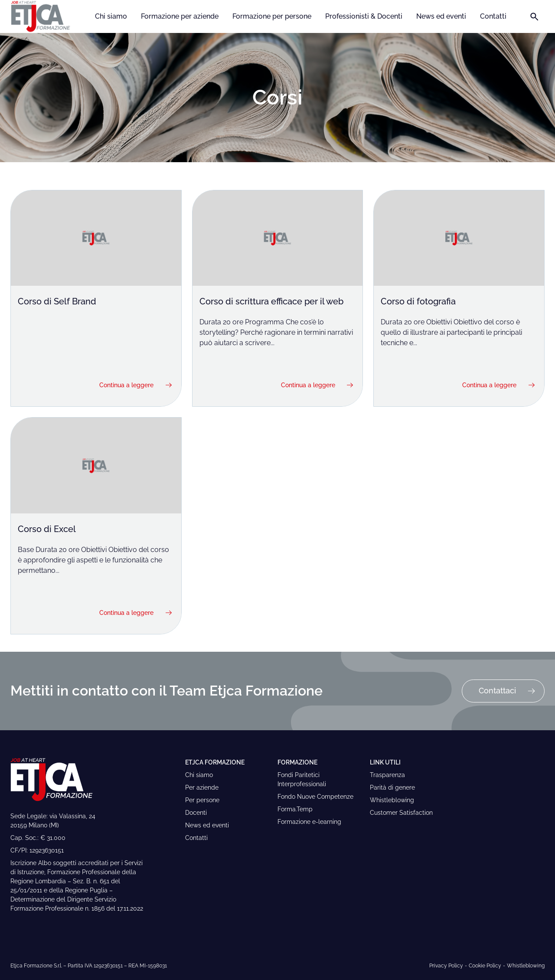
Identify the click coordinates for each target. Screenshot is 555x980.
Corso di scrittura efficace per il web (271, 301)
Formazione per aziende (180, 16)
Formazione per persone (272, 16)
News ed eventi (441, 16)
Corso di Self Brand (57, 301)
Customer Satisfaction (401, 813)
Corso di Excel (47, 529)
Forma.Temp (295, 809)
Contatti (493, 16)
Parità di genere (392, 787)
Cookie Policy (485, 966)
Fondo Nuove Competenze (315, 797)
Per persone (202, 800)
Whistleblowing (392, 800)
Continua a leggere (136, 385)
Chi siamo (111, 16)
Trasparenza (387, 775)
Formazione (297, 762)
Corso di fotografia (418, 301)
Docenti (196, 813)
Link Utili (385, 762)
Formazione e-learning (309, 822)
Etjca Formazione (215, 762)
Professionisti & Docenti (364, 16)
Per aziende (202, 787)
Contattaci (507, 693)
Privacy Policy (446, 966)
